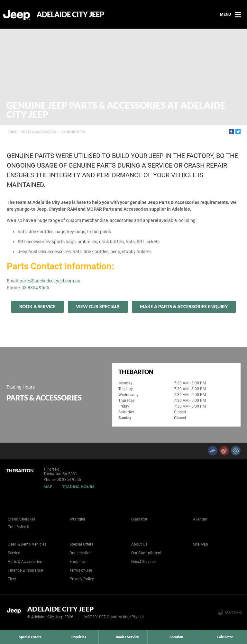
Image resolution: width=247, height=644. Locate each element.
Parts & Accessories (39, 132)
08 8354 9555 (35, 288)
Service (14, 553)
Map (48, 487)
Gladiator (139, 519)
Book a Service (37, 306)
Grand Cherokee (22, 519)
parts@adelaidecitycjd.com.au (50, 281)
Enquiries (78, 562)
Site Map (201, 544)
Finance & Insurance (25, 570)
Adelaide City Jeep (70, 14)
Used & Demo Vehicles (27, 544)
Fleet (12, 579)
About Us (139, 544)
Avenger (200, 519)
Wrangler (77, 519)
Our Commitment (146, 553)
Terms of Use (81, 570)
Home (12, 132)
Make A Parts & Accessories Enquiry (184, 306)
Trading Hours (78, 487)
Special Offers (81, 544)
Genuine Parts (73, 132)
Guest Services (144, 562)
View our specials (98, 306)
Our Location (81, 553)
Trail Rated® (18, 527)
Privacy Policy (82, 579)
